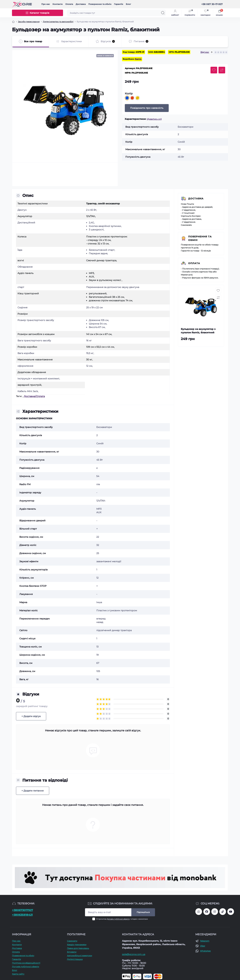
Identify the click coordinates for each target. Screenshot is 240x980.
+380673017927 (22, 910)
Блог (128, 4)
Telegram (205, 941)
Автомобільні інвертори (79, 956)
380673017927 (199, 912)
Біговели (72, 952)
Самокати (72, 941)
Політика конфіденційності (26, 963)
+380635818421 (22, 915)
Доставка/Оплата (34, 396)
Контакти (58, 4)
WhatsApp (205, 951)
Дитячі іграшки (75, 959)
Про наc (46, 4)
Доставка (81, 4)
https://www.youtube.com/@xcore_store (231, 912)
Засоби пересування (29, 22)
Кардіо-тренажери (77, 945)
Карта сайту (18, 974)
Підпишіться (143, 912)
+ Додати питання (33, 791)
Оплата (69, 4)
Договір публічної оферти (118, 919)
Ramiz (138, 59)
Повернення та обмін (100, 4)
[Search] (163, 13)
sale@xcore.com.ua (134, 954)
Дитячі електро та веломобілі (58, 22)
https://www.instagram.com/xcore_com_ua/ (215, 912)
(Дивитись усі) (154, 119)
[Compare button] (222, 70)
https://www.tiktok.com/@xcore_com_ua (223, 912)
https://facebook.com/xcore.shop (207, 912)
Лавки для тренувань (78, 948)
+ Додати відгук (31, 716)
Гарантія (119, 4)
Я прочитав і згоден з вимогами (122, 919)
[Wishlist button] (214, 70)
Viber (203, 946)
